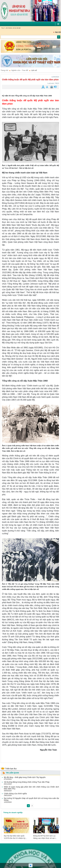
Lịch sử (34, 70)
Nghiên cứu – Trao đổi (20, 70)
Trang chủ (4, 70)
